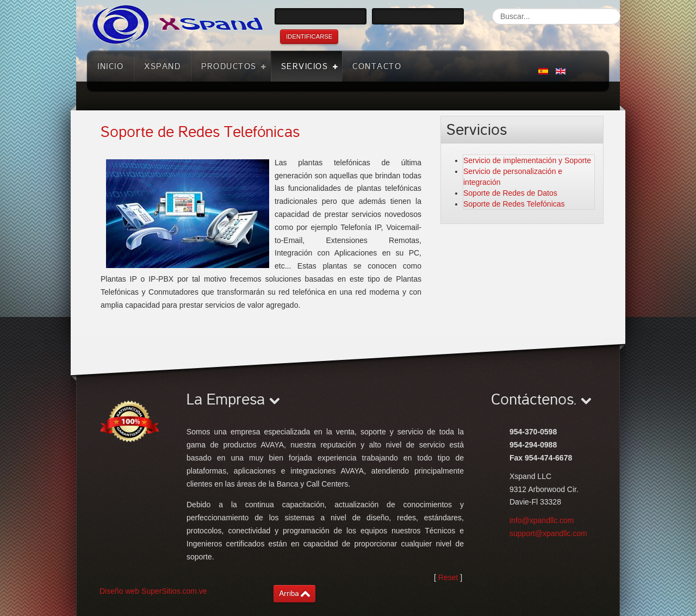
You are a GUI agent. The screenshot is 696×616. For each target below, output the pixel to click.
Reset (448, 577)
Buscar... (492, 8)
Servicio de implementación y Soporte (527, 160)
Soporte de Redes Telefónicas (200, 132)
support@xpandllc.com (548, 533)
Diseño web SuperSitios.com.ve (153, 591)
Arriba (289, 593)
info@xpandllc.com (542, 520)
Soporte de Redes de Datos (510, 193)
